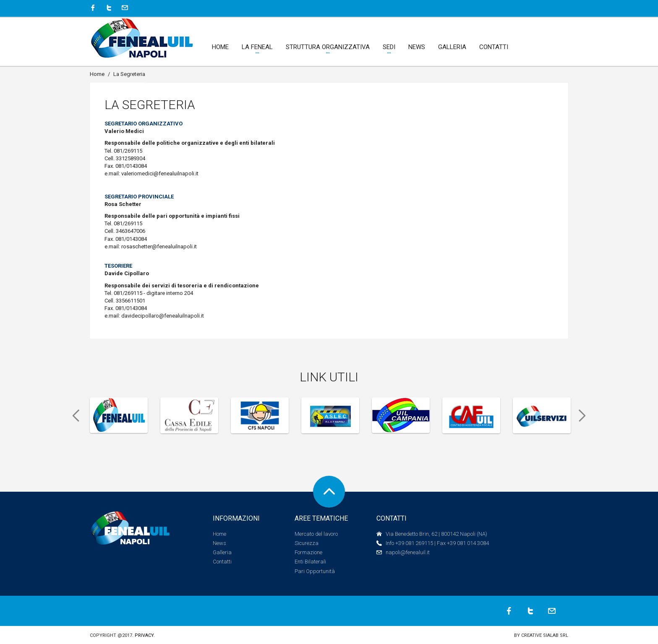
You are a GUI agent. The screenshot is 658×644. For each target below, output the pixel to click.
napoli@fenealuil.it (408, 552)
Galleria (222, 552)
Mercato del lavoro (316, 534)
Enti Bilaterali (310, 562)
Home (97, 74)
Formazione (308, 552)
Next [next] (585, 416)
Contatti (222, 562)
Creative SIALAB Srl (545, 635)
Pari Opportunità (315, 571)
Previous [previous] (73, 416)
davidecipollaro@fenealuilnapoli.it (163, 316)
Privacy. (145, 635)
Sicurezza (307, 543)
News (219, 543)
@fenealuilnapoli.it (176, 173)
